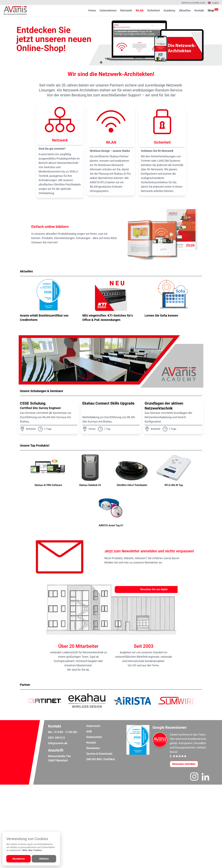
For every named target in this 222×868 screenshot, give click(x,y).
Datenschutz (94, 820)
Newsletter (93, 831)
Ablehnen (44, 859)
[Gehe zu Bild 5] (121, 62)
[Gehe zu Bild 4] (116, 62)
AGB (89, 815)
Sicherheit (154, 10)
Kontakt (199, 10)
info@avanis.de (58, 827)
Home (92, 10)
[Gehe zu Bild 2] (106, 62)
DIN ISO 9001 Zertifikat (101, 843)
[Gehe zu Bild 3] (111, 62)
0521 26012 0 (56, 821)
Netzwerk (126, 10)
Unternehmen (108, 10)
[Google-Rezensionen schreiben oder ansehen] (184, 847)
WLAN (140, 10)
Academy (169, 10)
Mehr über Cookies (32, 850)
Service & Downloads (193, 3)
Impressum (93, 809)
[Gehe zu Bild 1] (101, 62)
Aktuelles (185, 10)
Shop (211, 10)
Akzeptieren (19, 859)
